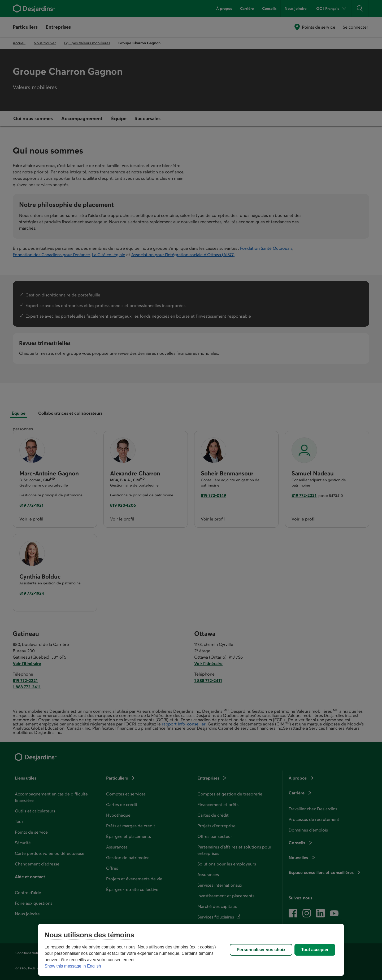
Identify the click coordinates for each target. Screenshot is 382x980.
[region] (191, 950)
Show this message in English (73, 966)
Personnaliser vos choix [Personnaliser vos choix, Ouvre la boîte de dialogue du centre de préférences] (261, 950)
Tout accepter (315, 950)
